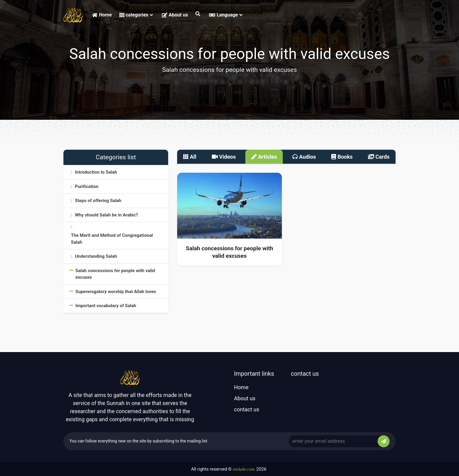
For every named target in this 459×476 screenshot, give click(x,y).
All (190, 157)
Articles (264, 157)
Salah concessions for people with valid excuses (115, 274)
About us (175, 15)
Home (102, 15)
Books (342, 157)
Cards (379, 157)
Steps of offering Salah (98, 201)
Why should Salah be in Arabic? (106, 215)
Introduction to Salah (96, 172)
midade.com (244, 469)
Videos (224, 157)
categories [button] (136, 15)
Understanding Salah (96, 256)
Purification (86, 187)
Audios (304, 157)
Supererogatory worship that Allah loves (116, 292)
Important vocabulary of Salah (106, 306)
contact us (247, 409)
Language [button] (226, 15)
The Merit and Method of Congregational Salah (112, 239)
